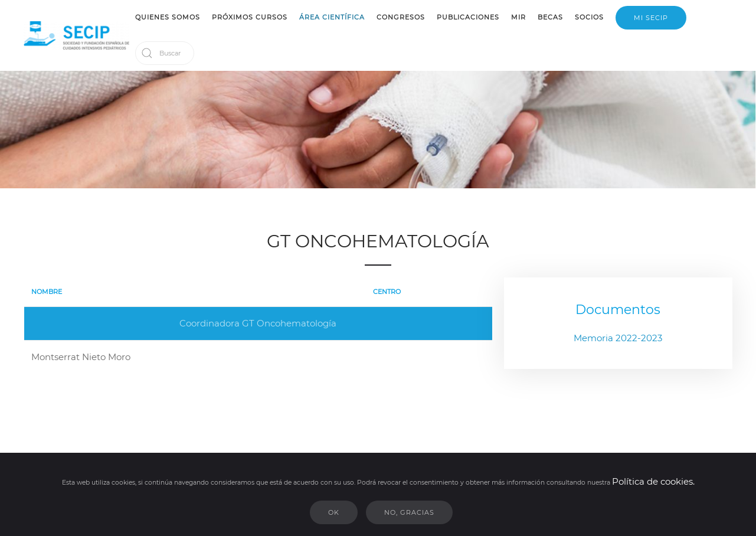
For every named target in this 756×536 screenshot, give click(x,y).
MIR (518, 17)
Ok (334, 512)
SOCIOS (589, 17)
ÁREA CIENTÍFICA (332, 17)
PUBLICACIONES (468, 17)
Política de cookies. (653, 481)
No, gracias (409, 512)
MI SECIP (651, 18)
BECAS (550, 17)
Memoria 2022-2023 (618, 338)
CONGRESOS (401, 17)
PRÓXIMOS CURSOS (250, 17)
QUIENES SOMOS (168, 17)
